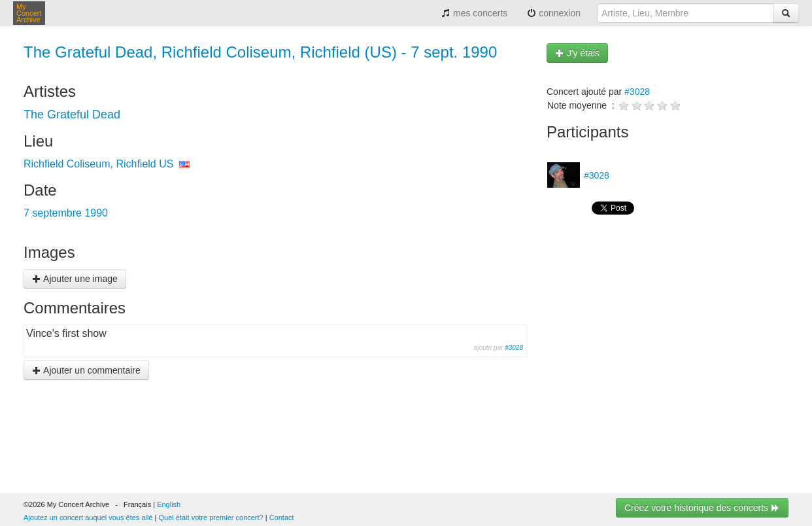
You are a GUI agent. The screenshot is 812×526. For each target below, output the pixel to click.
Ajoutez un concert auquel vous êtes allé (88, 517)
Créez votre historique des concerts (702, 508)
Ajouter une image (75, 279)
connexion (554, 13)
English (169, 504)
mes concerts (474, 13)
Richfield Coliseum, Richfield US (98, 164)
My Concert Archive (29, 13)
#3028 (514, 348)
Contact (282, 517)
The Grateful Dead (72, 114)
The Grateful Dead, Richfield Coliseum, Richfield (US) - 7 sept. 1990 (260, 52)
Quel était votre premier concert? (211, 517)
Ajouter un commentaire (86, 370)
